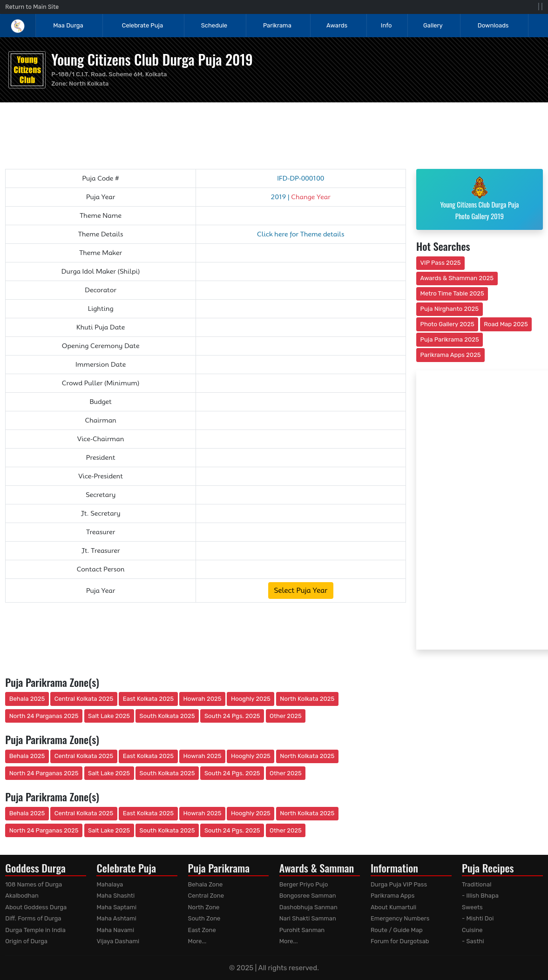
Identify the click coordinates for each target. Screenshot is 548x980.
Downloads (493, 25)
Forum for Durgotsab (400, 941)
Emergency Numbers (400, 918)
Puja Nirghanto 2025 (450, 309)
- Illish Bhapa (480, 896)
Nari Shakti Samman (308, 918)
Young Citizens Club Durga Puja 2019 (152, 59)
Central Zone (206, 896)
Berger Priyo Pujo (304, 884)
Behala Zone (206, 884)
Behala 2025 (27, 699)
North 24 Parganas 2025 (44, 716)
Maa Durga (68, 25)
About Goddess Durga (36, 907)
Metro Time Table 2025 (452, 293)
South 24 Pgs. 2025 (232, 716)
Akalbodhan (22, 896)
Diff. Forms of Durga (33, 918)
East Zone (202, 930)
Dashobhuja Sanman (308, 907)
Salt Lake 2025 (109, 716)
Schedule (214, 25)
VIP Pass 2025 (441, 263)
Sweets (472, 907)
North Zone (204, 907)
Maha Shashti (115, 896)
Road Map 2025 (506, 324)
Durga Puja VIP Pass (399, 884)
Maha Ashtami (116, 918)
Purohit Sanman (302, 930)
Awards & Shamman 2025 (457, 278)
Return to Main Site (32, 7)
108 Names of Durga (34, 884)
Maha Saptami (116, 907)
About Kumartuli (393, 907)
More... (197, 941)
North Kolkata (89, 84)
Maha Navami (115, 930)
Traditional (477, 884)
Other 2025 (286, 716)
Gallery (433, 25)
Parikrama (277, 25)
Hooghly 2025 (251, 699)
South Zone (204, 918)
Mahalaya (110, 884)
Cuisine (472, 930)
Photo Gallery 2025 (447, 324)
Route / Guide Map (397, 930)
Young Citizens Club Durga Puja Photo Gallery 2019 (479, 199)
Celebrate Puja (142, 25)
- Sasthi (473, 941)
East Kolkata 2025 (148, 699)
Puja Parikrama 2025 (450, 339)
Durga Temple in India (35, 930)
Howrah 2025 (202, 699)
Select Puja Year (301, 591)
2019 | (301, 197)
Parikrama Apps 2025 (451, 355)
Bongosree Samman (308, 896)
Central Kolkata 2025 (84, 699)
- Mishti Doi (478, 918)
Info (386, 25)
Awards (338, 25)
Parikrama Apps (393, 896)
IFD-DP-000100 (301, 178)
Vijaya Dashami (118, 941)
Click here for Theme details (301, 234)
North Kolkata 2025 (307, 699)
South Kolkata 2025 (167, 716)
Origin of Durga (26, 941)
